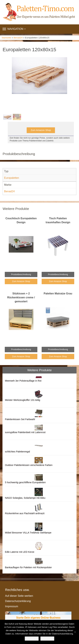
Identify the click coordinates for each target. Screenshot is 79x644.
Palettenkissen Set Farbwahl (20, 419)
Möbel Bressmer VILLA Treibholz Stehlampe (28, 533)
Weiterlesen (47, 638)
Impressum (12, 606)
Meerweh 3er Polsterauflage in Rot (23, 381)
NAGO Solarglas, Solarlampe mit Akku (25, 498)
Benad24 (18, 38)
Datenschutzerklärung (18, 601)
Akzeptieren (32, 638)
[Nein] (75, 632)
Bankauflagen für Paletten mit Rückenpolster (28, 567)
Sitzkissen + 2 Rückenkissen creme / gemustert (21, 297)
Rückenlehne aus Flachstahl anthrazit (25, 513)
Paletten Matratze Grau (58, 293)
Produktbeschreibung (21, 274)
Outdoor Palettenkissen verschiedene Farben (29, 465)
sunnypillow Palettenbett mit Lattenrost (25, 432)
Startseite (6, 38)
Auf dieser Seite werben (19, 596)
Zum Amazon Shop (41, 130)
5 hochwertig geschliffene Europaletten (25, 482)
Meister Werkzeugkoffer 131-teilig (23, 400)
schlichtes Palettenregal (17, 452)
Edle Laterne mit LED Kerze (20, 552)
